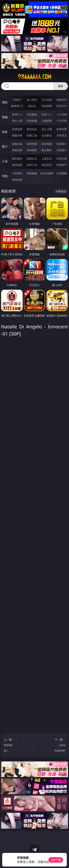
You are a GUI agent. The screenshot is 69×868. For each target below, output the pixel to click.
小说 (5, 161)
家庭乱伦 (32, 159)
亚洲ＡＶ (17, 114)
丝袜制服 (32, 121)
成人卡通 (47, 129)
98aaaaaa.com (35, 77)
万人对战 (47, 100)
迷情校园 (17, 165)
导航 (5, 176)
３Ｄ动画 (62, 114)
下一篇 (60, 746)
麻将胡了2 (17, 106)
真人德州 (32, 100)
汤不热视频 (47, 173)
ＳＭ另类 (62, 121)
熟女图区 (47, 150)
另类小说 (32, 165)
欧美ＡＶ (47, 114)
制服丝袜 (17, 135)
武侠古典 (62, 159)
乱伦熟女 (47, 135)
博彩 (5, 102)
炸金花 (32, 106)
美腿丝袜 (17, 150)
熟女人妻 (17, 121)
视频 (5, 117)
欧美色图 (47, 144)
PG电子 (17, 100)
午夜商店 (17, 173)
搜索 (61, 86)
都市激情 (17, 159)
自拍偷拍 (32, 114)
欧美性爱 (62, 129)
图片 (5, 147)
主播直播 (47, 121)
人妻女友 (47, 159)
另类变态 (62, 135)
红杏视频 (62, 173)
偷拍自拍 (32, 129)
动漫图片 (62, 144)
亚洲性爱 (17, 129)
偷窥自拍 (17, 144)
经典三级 (32, 135)
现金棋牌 (47, 106)
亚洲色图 (32, 144)
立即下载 (56, 860)
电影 (5, 132)
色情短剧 (17, 180)
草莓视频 (32, 173)
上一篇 (9, 746)
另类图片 (62, 150)
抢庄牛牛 (62, 106)
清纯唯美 (32, 150)
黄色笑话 (47, 165)
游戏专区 (62, 100)
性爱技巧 (62, 165)
